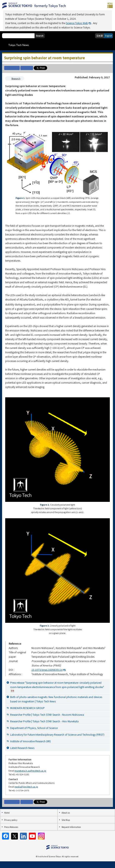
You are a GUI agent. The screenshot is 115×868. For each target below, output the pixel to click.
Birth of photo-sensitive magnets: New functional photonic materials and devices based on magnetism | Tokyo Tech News (56, 699)
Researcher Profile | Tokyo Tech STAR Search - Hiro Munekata (44, 721)
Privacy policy (11, 820)
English (109, 36)
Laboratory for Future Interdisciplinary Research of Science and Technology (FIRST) (57, 734)
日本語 (100, 36)
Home (7, 813)
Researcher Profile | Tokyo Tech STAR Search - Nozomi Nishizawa (47, 715)
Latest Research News (22, 748)
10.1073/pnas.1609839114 (47, 670)
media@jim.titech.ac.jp (26, 787)
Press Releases (11, 827)
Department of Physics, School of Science (34, 728)
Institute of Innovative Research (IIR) (30, 741)
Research (16, 78)
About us (66, 813)
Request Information (71, 827)
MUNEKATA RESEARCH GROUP (27, 708)
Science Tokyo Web (77, 23)
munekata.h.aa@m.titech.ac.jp (30, 771)
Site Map (66, 820)
